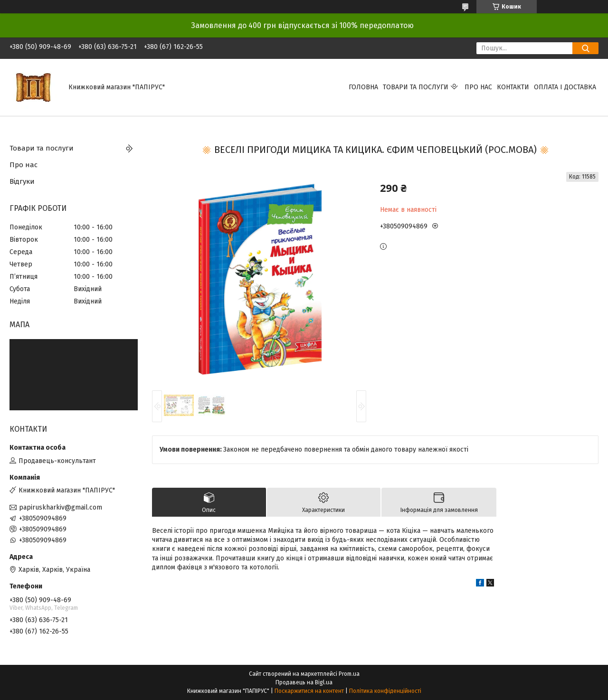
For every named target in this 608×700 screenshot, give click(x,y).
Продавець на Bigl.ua (304, 682)
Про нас (478, 87)
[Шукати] (585, 48)
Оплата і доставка (565, 87)
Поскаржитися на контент (309, 691)
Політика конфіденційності (385, 691)
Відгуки (22, 181)
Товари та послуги (416, 87)
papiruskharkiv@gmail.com (61, 507)
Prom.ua (349, 674)
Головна (363, 87)
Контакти (513, 87)
